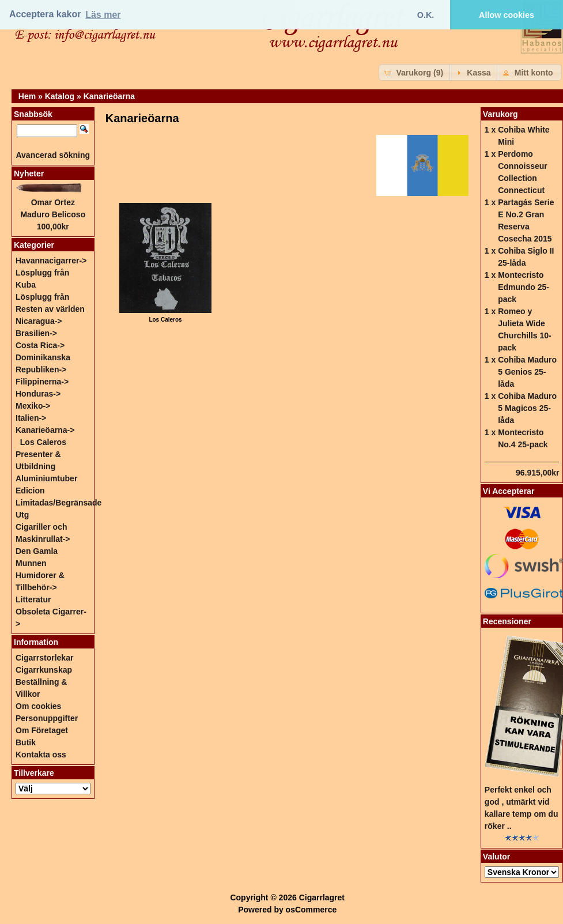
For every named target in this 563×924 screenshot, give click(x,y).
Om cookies (38, 706)
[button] (415, 72)
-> (45, 430)
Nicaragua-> (39, 321)
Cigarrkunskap (44, 670)
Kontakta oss (41, 755)
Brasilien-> (36, 333)
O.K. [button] (426, 15)
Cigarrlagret (322, 897)
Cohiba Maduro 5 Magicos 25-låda (527, 408)
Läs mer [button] (103, 15)
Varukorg (500, 114)
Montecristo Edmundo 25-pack (524, 287)
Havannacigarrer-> (51, 261)
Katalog (60, 96)
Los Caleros (43, 442)
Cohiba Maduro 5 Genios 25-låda (527, 372)
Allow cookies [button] (507, 15)
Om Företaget (42, 730)
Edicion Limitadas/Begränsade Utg (58, 503)
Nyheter (29, 174)
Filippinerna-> (42, 382)
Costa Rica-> (40, 345)
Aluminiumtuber (46, 478)
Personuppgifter (47, 718)
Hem (27, 96)
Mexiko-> (33, 406)
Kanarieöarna (109, 96)
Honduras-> (38, 394)
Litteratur (33, 599)
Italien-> (31, 418)
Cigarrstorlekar (44, 658)
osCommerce (311, 910)
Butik (26, 742)
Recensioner (507, 621)
